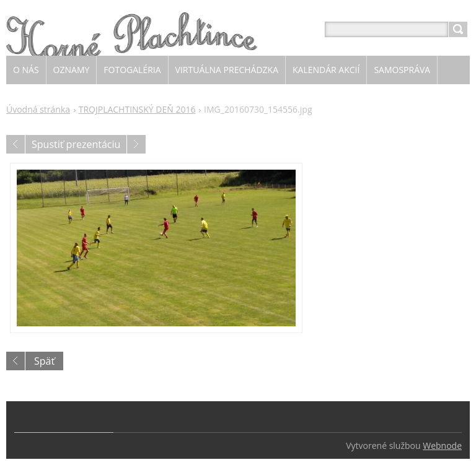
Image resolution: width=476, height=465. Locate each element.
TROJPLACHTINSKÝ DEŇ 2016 (137, 109)
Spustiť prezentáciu (76, 144)
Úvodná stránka (38, 109)
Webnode (442, 445)
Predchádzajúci (15, 144)
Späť (44, 361)
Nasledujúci (136, 144)
